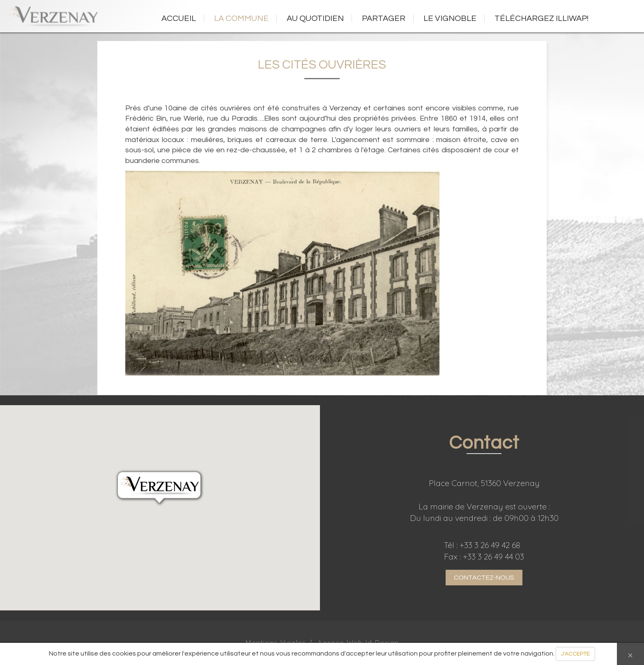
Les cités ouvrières (322, 65)
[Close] (630, 654)
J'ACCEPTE (575, 654)
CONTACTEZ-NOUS (484, 578)
